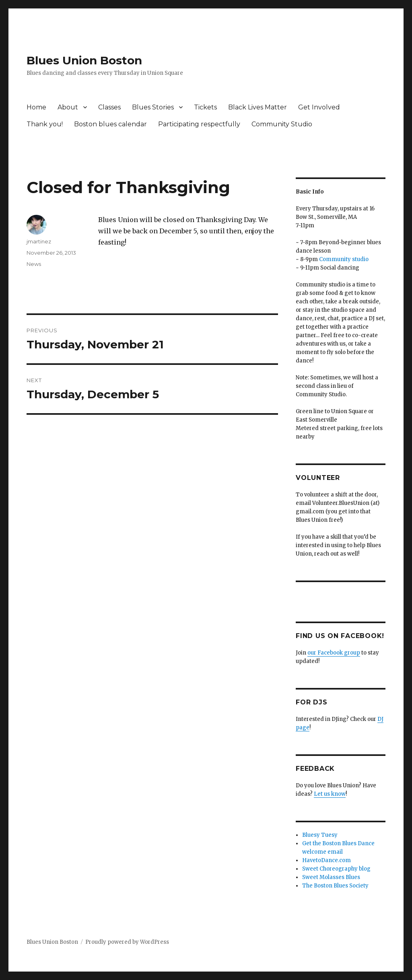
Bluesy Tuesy (320, 835)
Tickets (205, 107)
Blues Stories (153, 107)
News (34, 264)
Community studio (344, 259)
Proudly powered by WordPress (127, 942)
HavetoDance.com (327, 860)
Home (36, 107)
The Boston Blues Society (335, 886)
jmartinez (39, 241)
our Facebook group (334, 653)
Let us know (330, 794)
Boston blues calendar (110, 124)
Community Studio (282, 124)
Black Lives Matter (257, 107)
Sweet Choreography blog (336, 869)
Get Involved (319, 107)
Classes (109, 107)
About (68, 107)
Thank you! (45, 124)
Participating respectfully (199, 124)
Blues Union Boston (84, 60)
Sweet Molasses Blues (331, 877)
